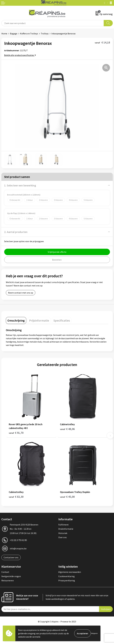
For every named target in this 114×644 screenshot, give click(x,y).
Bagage (14, 34)
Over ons (63, 537)
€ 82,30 (16, 497)
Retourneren (8, 580)
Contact (5, 572)
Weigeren (94, 633)
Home (4, 34)
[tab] (16, 320)
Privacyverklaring (67, 580)
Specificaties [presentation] (62, 320)
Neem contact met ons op (21, 293)
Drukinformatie (66, 529)
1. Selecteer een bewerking (20, 185)
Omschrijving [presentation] (16, 320)
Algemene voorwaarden (70, 572)
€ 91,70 (16, 433)
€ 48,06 (67, 429)
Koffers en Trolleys (29, 34)
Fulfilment (63, 525)
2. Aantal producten (16, 232)
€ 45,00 (67, 497)
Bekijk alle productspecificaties (20, 55)
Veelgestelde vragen (11, 576)
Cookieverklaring (66, 576)
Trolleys (45, 34)
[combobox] (53, 23)
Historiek (63, 533)
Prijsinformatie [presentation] (39, 320)
